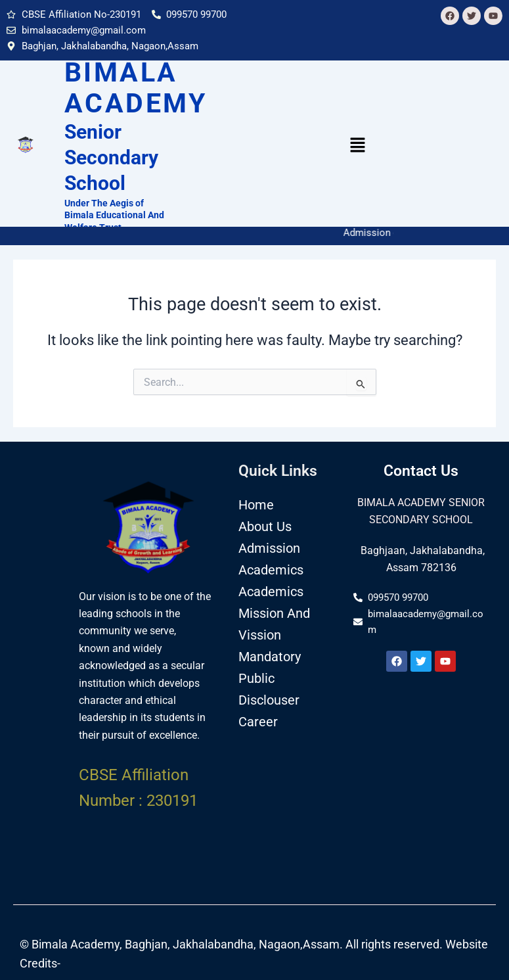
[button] (358, 146)
